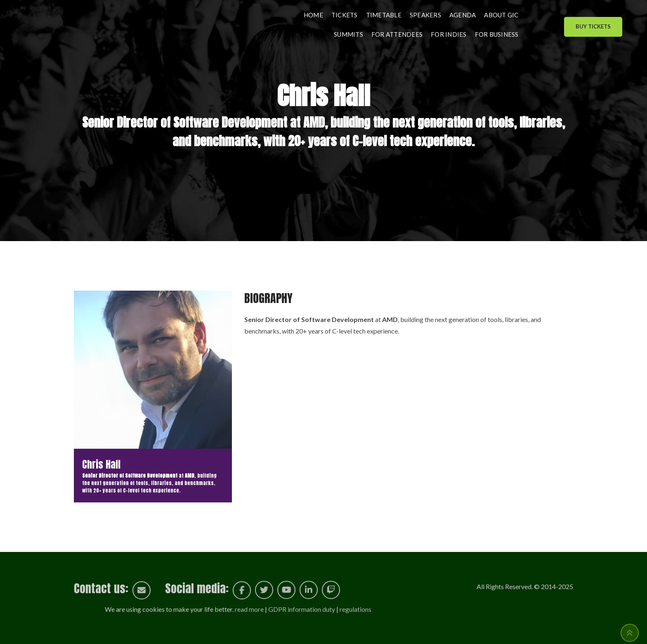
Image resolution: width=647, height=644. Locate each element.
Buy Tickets (593, 26)
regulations (355, 609)
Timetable (384, 15)
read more (249, 609)
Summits (348, 34)
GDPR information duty (302, 609)
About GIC (501, 15)
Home (313, 15)
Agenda (463, 15)
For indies (449, 34)
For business (497, 34)
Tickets (345, 15)
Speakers (425, 15)
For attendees (397, 34)
